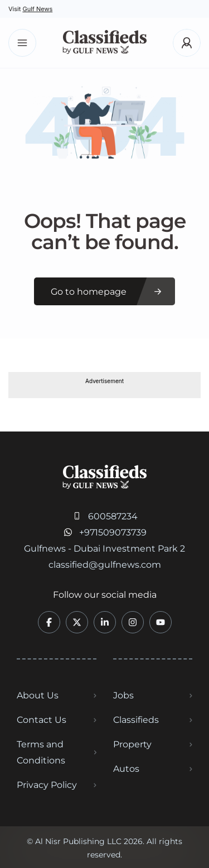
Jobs (123, 695)
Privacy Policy (47, 785)
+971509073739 (113, 532)
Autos (126, 769)
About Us (38, 695)
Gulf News (37, 9)
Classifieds (136, 720)
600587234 (113, 516)
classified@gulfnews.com (105, 565)
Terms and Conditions (41, 752)
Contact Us (42, 720)
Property (132, 744)
